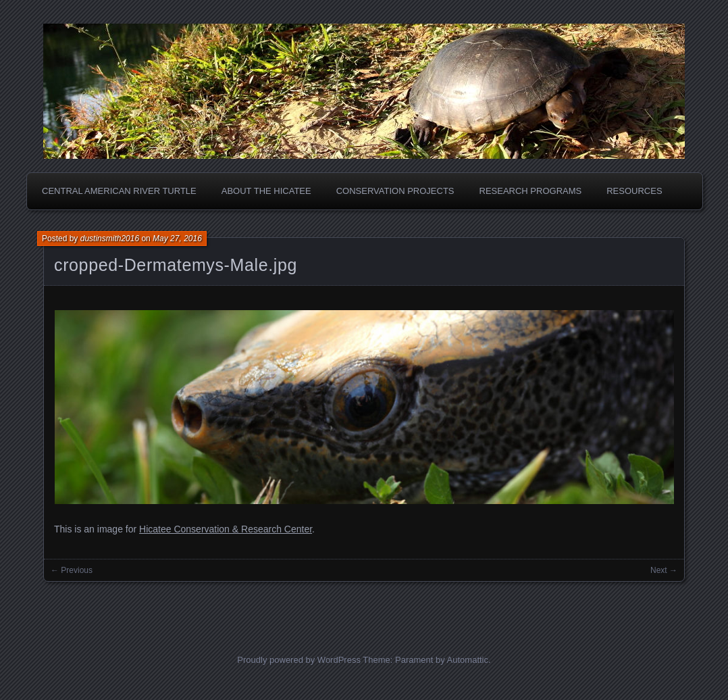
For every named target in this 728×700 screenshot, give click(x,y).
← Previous (72, 570)
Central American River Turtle (119, 191)
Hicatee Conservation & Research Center (226, 529)
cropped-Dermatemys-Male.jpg (176, 265)
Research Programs (531, 191)
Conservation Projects (395, 191)
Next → (664, 570)
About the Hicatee (266, 191)
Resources (634, 191)
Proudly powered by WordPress (299, 660)
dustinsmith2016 (110, 239)
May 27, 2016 (177, 239)
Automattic (468, 660)
